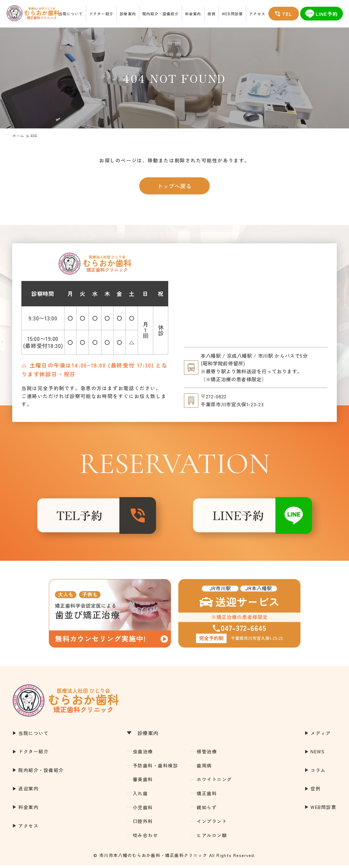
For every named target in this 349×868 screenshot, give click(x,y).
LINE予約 (233, 517)
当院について (71, 14)
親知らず (207, 810)
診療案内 (128, 14)
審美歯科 (143, 782)
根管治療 (207, 754)
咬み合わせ (145, 838)
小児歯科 (143, 810)
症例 (212, 14)
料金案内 (193, 14)
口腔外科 (143, 824)
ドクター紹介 (101, 14)
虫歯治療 (143, 754)
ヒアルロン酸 (212, 838)
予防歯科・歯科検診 (156, 768)
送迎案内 (28, 791)
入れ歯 (140, 796)
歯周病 (204, 768)
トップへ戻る (174, 186)
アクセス (257, 14)
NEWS (318, 754)
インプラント (212, 824)
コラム (318, 773)
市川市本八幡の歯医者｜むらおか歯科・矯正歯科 (30, 14)
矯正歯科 (207, 796)
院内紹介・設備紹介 (160, 14)
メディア (321, 735)
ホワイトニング (214, 782)
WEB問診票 (232, 14)
